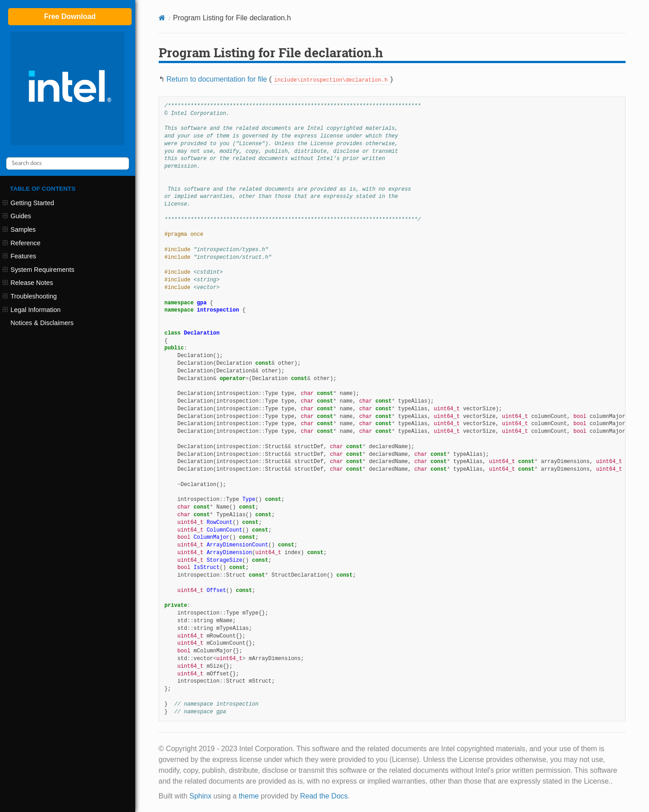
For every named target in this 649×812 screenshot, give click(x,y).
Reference (22, 243)
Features (19, 256)
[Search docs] (68, 163)
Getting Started (28, 203)
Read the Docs (324, 796)
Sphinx (200, 796)
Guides (17, 216)
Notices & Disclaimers (42, 323)
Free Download (70, 16)
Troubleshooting (30, 296)
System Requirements (39, 270)
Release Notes (28, 283)
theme (249, 796)
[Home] (162, 18)
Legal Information (32, 310)
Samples (19, 229)
